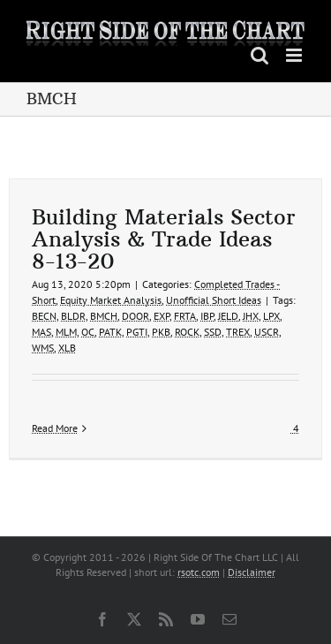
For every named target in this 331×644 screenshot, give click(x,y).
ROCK (187, 332)
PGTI (137, 332)
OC (88, 332)
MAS (41, 332)
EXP (162, 316)
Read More (55, 428)
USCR (267, 332)
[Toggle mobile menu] (295, 55)
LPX (271, 316)
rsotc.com (199, 572)
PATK (110, 332)
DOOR (135, 316)
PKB (161, 332)
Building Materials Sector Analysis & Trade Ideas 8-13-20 (164, 239)
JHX (251, 316)
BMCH (104, 316)
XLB (67, 348)
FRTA (185, 316)
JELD (228, 316)
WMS (43, 348)
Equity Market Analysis (111, 300)
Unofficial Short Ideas (214, 300)
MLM (66, 332)
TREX (238, 332)
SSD (213, 332)
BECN (44, 316)
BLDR (73, 316)
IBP (207, 316)
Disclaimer (252, 572)
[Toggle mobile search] (260, 55)
